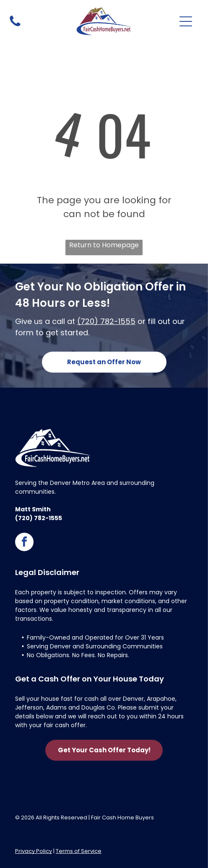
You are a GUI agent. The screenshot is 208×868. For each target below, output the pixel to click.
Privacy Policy (34, 851)
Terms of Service (79, 851)
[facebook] (24, 543)
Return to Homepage (104, 245)
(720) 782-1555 (106, 321)
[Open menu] (186, 21)
